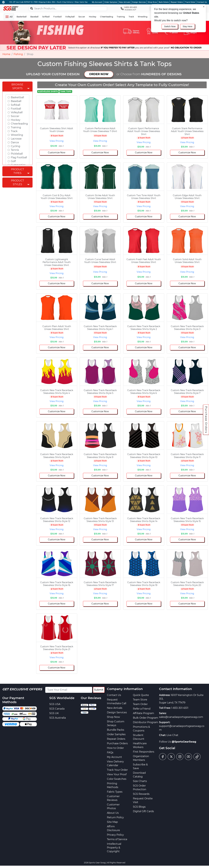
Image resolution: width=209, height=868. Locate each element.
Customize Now (57, 153)
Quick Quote (141, 695)
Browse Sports (17, 86)
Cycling (15, 146)
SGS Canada (57, 709)
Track (14, 131)
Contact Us (202, 2)
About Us (113, 813)
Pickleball (17, 154)
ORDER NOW (99, 74)
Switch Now (170, 26)
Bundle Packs (116, 730)
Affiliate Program (143, 713)
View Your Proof (117, 774)
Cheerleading (19, 124)
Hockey (16, 120)
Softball (15, 105)
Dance (15, 142)
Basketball (17, 97)
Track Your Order (117, 770)
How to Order (115, 748)
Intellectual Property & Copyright (114, 848)
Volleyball (17, 112)
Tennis (15, 150)
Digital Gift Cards (143, 811)
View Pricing (57, 141)
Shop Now (152, 2)
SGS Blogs (139, 807)
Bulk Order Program (146, 718)
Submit (99, 690)
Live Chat (172, 735)
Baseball (16, 101)
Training (16, 127)
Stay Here (187, 26)
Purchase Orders (206, 420)
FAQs (110, 752)
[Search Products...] (68, 9)
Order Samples (111, 2)
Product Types (17, 171)
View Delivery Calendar (115, 763)
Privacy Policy (115, 835)
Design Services (139, 2)
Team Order (140, 704)
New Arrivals (125, 2)
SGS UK (54, 713)
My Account (97, 2)
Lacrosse (16, 139)
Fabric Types (115, 792)
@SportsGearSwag (184, 742)
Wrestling (17, 135)
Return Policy (115, 817)
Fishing (18, 54)
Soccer (15, 116)
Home (6, 54)
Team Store (140, 700)
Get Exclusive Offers (22, 689)
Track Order (190, 2)
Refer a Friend (142, 709)
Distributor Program (146, 722)
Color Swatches (117, 779)
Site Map (112, 822)
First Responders (144, 752)
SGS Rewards (141, 794)
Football (16, 109)
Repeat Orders (177, 2)
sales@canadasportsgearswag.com (181, 717)
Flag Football (19, 157)
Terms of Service (117, 839)
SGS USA (55, 704)
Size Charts (140, 781)
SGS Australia (58, 718)
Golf (13, 161)
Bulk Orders (164, 2)
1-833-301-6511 (180, 708)
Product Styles (17, 182)
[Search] (32, 8)
